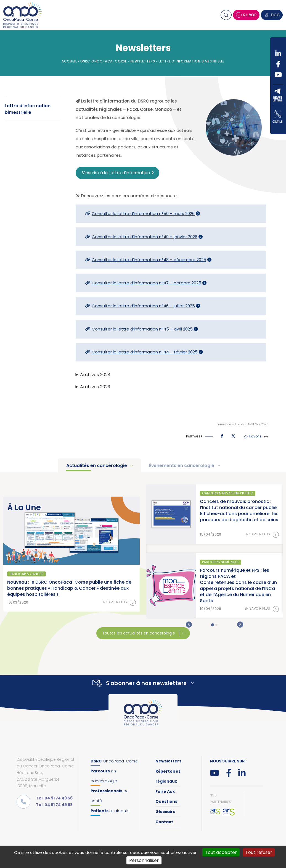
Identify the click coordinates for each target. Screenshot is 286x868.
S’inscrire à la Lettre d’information (117, 173)
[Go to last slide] (189, 625)
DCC (272, 15)
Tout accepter (221, 852)
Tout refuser (259, 852)
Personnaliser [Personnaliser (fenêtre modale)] (144, 860)
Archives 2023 (95, 387)
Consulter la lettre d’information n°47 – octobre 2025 (146, 283)
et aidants (110, 811)
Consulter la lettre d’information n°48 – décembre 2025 (149, 260)
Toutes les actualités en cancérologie (139, 633)
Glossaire (165, 812)
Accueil (69, 61)
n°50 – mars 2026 (177, 213)
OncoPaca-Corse (114, 761)
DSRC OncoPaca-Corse (104, 61)
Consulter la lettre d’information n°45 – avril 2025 (142, 329)
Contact (164, 822)
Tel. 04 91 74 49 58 (54, 805)
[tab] (212, 625)
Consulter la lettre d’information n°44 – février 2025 (145, 352)
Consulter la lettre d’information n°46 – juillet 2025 (143, 306)
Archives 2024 (95, 375)
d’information (145, 213)
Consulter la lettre (111, 213)
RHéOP (246, 15)
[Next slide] (240, 625)
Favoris (253, 436)
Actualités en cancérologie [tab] (97, 466)
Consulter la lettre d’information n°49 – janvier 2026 (145, 237)
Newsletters (143, 61)
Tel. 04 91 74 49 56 (54, 798)
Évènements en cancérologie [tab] (182, 466)
